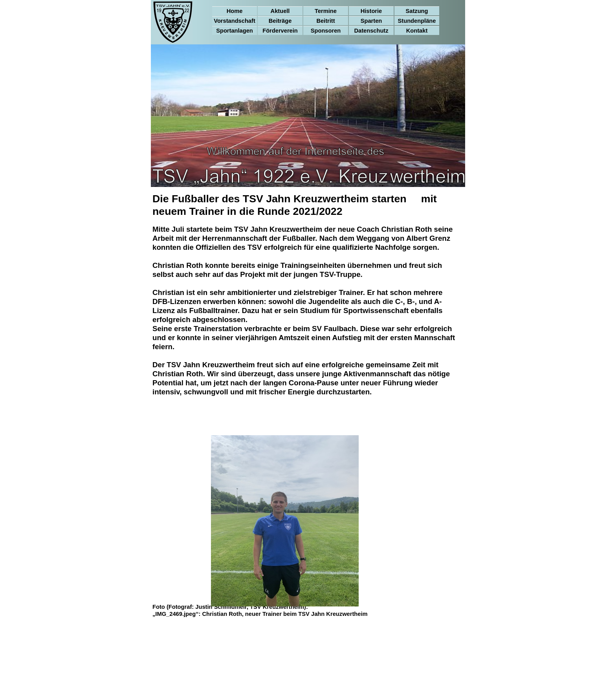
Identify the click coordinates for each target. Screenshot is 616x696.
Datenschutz (371, 31)
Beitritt (325, 21)
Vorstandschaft (235, 21)
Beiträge (280, 21)
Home (235, 11)
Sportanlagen (235, 31)
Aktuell (280, 11)
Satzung (417, 11)
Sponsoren (326, 31)
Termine (326, 11)
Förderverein (280, 31)
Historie (371, 11)
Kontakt (417, 31)
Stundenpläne (417, 21)
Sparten (371, 21)
